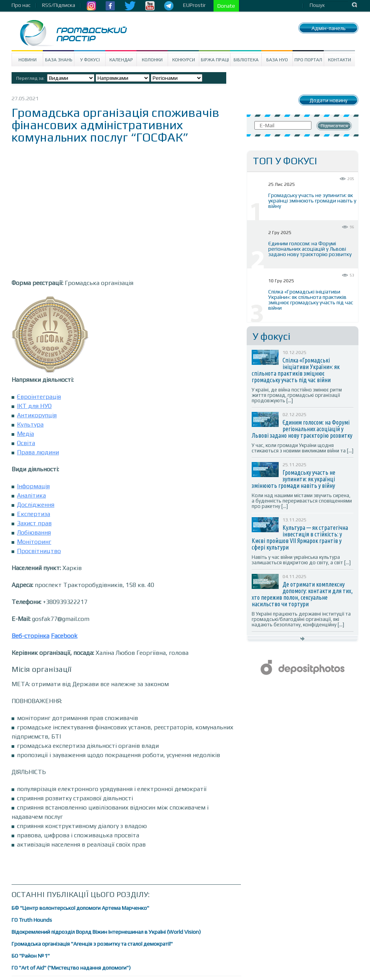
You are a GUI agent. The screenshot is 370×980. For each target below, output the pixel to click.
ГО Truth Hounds (32, 920)
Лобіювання (34, 532)
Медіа (25, 434)
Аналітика (31, 495)
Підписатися (334, 126)
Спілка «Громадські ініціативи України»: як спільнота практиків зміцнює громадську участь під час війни (311, 300)
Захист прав (34, 523)
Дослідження (36, 505)
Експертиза (34, 514)
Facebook (64, 636)
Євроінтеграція (39, 397)
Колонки (152, 60)
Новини (28, 60)
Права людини (38, 452)
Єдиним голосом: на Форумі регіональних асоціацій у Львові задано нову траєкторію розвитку (310, 249)
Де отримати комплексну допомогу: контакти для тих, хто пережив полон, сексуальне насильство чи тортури (302, 594)
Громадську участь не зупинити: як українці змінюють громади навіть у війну (312, 201)
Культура (30, 424)
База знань (59, 60)
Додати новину (328, 100)
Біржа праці (215, 60)
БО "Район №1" (31, 956)
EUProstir (194, 5)
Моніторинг (34, 542)
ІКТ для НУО (34, 406)
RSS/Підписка (59, 5)
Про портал (308, 60)
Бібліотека (246, 60)
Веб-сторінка (30, 636)
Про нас (21, 5)
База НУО (277, 60)
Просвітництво (39, 551)
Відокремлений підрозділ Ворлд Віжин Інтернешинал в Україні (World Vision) (106, 932)
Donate (226, 6)
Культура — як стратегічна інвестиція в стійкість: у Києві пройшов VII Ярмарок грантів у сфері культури (300, 537)
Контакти (340, 60)
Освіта (26, 443)
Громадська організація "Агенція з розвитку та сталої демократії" (92, 944)
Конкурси (184, 60)
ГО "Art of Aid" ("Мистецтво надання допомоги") (71, 968)
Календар (121, 60)
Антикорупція (37, 415)
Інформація (33, 486)
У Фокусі (90, 60)
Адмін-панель (329, 28)
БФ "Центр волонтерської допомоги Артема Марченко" (80, 908)
